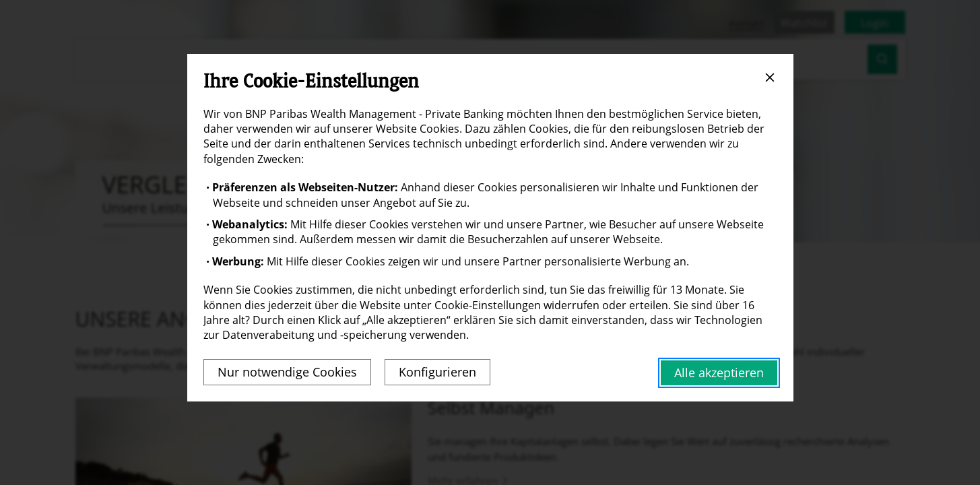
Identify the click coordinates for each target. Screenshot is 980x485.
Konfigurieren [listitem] (437, 372)
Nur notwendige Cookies (287, 372)
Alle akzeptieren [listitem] (719, 373)
